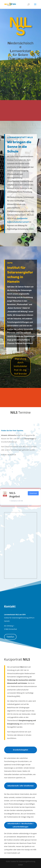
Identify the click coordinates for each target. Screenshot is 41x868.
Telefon (10, 637)
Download (33, 493)
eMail (9, 646)
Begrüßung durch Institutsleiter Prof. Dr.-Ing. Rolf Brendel (20, 366)
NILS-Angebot (15, 495)
